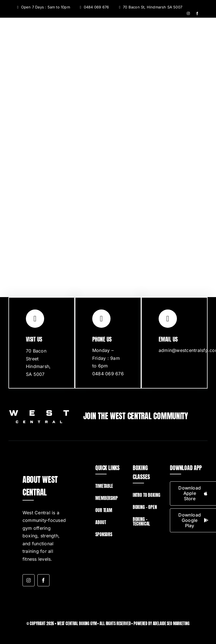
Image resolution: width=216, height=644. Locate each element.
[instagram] (188, 14)
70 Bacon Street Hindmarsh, (38, 359)
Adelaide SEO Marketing (171, 624)
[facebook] (197, 14)
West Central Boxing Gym (77, 624)
